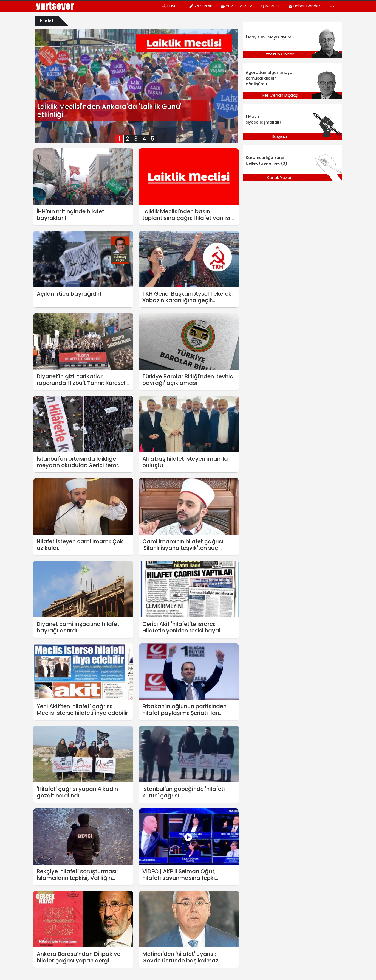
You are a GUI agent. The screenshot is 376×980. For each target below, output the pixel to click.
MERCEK (270, 6)
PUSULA (171, 6)
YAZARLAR (201, 6)
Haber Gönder (304, 6)
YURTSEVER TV (236, 6)
